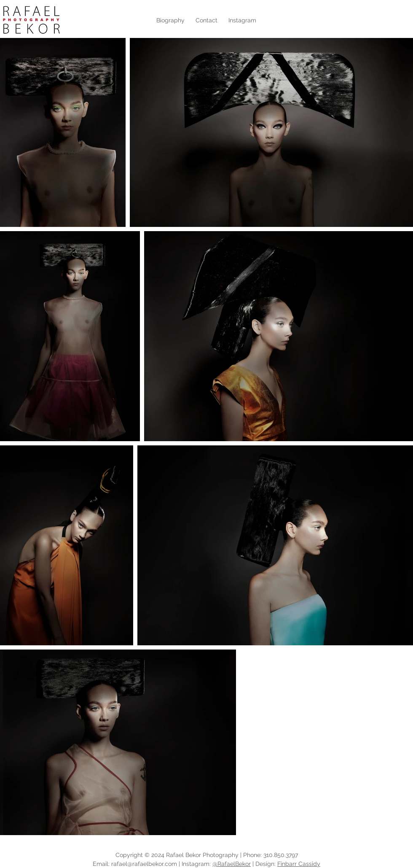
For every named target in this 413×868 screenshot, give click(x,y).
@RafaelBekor (232, 864)
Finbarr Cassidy (299, 864)
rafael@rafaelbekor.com (144, 864)
